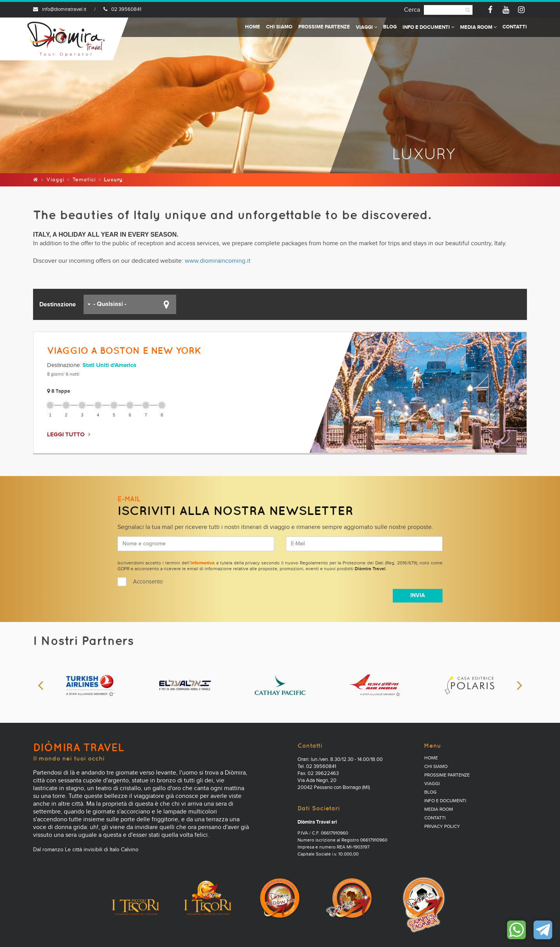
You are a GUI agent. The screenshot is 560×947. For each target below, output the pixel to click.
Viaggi (367, 27)
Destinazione (58, 304)
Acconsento (148, 582)
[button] (130, 304)
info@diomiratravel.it (60, 10)
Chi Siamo (279, 27)
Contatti (515, 27)
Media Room (478, 27)
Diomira (66, 39)
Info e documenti (428, 27)
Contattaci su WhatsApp (516, 930)
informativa (203, 563)
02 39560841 (122, 10)
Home (253, 27)
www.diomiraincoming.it (218, 261)
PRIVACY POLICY (442, 827)
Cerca (412, 10)
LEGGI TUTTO (66, 435)
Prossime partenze (324, 27)
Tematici (84, 179)
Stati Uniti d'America (109, 365)
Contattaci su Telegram (543, 930)
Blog (390, 27)
